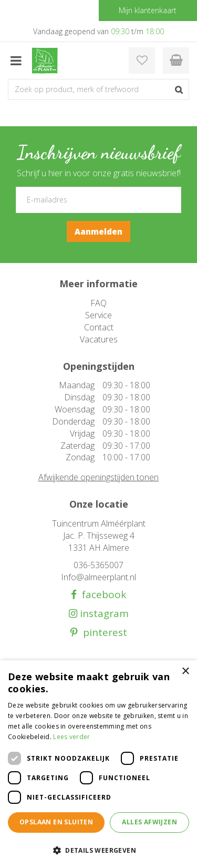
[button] (98, 850)
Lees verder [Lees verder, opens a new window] (71, 737)
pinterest (102, 633)
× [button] (185, 672)
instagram (103, 614)
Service (98, 315)
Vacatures (99, 339)
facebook (101, 595)
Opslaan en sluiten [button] (56, 822)
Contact (99, 327)
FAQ (98, 303)
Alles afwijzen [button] (149, 822)
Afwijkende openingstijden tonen (98, 477)
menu (16, 60)
